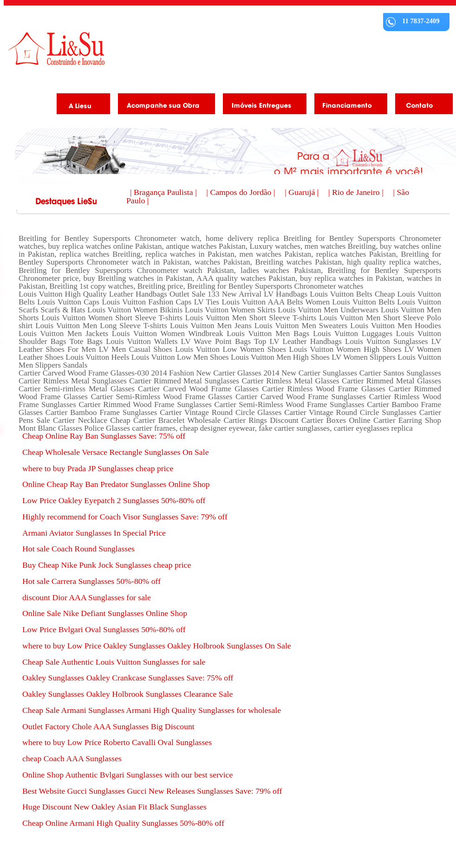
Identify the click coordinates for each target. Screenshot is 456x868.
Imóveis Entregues (261, 106)
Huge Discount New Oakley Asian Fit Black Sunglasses (114, 807)
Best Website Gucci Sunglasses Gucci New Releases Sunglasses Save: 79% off (152, 791)
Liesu (56, 49)
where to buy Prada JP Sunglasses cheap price (98, 468)
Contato (420, 106)
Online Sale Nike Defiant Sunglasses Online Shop (105, 613)
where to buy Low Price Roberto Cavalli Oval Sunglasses (117, 742)
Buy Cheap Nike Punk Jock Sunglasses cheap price (107, 565)
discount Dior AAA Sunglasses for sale (87, 597)
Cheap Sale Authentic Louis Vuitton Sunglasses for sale (114, 662)
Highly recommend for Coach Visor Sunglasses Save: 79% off (125, 517)
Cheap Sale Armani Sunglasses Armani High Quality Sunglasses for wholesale (152, 710)
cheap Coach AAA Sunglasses (72, 758)
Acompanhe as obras (163, 106)
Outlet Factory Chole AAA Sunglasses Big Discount (108, 726)
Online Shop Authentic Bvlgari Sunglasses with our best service (127, 775)
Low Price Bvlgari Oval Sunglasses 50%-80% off (104, 629)
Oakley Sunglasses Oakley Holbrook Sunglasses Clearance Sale (127, 694)
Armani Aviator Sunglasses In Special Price (94, 533)
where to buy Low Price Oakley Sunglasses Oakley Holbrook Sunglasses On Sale (157, 646)
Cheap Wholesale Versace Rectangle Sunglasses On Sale (115, 452)
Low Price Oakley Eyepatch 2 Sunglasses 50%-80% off (114, 500)
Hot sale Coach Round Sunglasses (78, 549)
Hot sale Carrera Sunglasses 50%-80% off (91, 581)
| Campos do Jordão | (242, 192)
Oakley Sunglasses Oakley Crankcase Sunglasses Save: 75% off (128, 678)
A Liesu (80, 106)
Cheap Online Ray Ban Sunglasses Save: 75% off (104, 436)
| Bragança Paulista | (164, 192)
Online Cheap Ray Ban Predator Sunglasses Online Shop (116, 484)
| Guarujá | (303, 192)
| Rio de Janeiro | (357, 192)
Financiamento (347, 106)
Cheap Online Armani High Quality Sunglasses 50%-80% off (123, 823)
